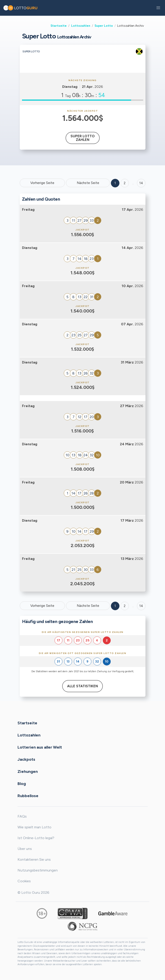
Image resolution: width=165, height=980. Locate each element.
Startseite (59, 26)
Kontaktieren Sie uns (34, 859)
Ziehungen (28, 772)
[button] (158, 8)
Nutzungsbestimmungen (38, 870)
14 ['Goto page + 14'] (141, 183)
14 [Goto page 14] (141, 606)
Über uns (25, 849)
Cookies (24, 881)
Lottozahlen (81, 26)
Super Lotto (104, 26)
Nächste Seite (88, 183)
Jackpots (26, 759)
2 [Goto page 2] (125, 183)
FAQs (22, 816)
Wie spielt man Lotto (34, 827)
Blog (22, 784)
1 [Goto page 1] (115, 183)
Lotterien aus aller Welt (40, 747)
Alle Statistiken (82, 686)
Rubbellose (28, 796)
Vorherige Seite (42, 183)
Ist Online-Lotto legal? (36, 838)
